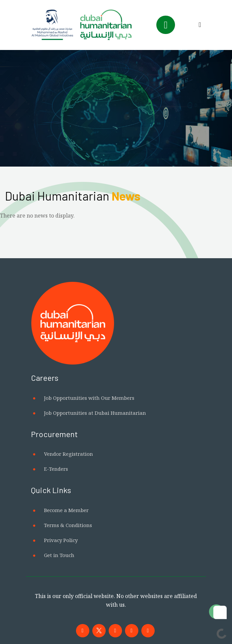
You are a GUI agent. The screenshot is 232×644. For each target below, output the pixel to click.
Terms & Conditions (68, 525)
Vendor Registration (68, 454)
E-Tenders (56, 469)
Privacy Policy (61, 540)
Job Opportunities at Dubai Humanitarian (95, 413)
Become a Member (66, 510)
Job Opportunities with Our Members (89, 398)
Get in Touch (59, 555)
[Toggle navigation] (166, 25)
